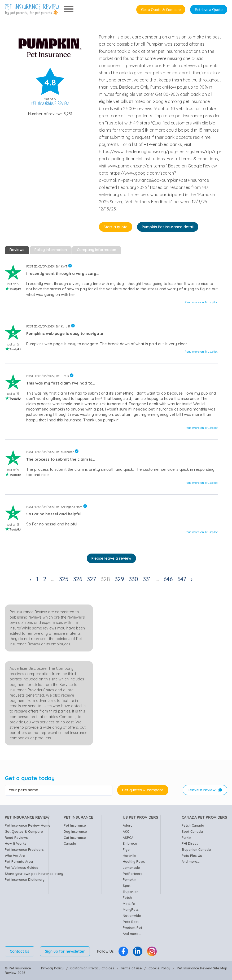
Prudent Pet (132, 927)
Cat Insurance (75, 837)
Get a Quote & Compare (161, 10)
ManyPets (131, 909)
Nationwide (132, 916)
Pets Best (131, 922)
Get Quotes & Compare (24, 831)
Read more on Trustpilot (201, 302)
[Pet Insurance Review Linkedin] (138, 951)
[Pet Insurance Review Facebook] (123, 951)
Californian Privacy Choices (92, 968)
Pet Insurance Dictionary (25, 879)
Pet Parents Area (19, 861)
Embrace (130, 843)
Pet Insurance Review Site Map (202, 968)
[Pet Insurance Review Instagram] (152, 951)
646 (168, 579)
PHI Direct (190, 843)
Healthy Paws (134, 861)
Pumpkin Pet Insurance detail (168, 227)
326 (78, 579)
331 (147, 579)
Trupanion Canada (196, 849)
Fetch (127, 897)
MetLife (129, 904)
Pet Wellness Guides (21, 867)
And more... (132, 934)
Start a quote (116, 227)
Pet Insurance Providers (24, 849)
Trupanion (131, 892)
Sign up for (65, 951)
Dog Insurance (75, 831)
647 (182, 579)
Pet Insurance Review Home (28, 825)
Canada (70, 843)
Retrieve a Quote (209, 10)
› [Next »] (192, 579)
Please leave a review (111, 558)
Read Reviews (16, 837)
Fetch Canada (193, 825)
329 (119, 579)
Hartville (130, 856)
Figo (126, 849)
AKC (126, 831)
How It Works (16, 843)
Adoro (128, 825)
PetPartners (133, 874)
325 (64, 579)
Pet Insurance (75, 825)
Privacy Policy (52, 968)
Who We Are (15, 856)
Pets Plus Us (192, 856)
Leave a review (205, 790)
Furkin (186, 837)
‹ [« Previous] (31, 579)
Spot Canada (192, 831)
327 (91, 579)
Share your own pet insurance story (34, 874)
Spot (127, 886)
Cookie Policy (159, 968)
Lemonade (131, 867)
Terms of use (131, 968)
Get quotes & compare (143, 790)
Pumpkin (130, 879)
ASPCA (128, 837)
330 (133, 579)
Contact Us (19, 951)
